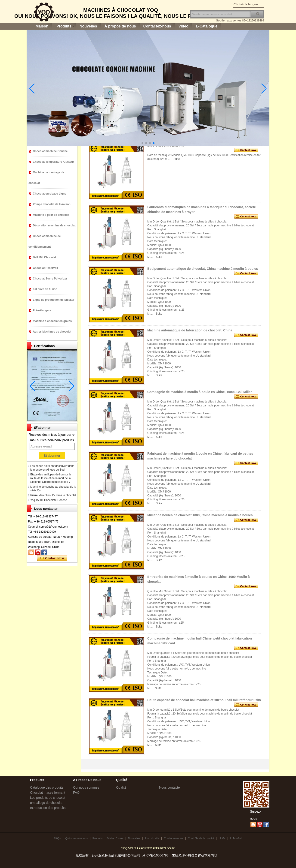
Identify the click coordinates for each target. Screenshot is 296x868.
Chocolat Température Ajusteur (53, 162)
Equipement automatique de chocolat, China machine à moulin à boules (203, 269)
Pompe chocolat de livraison (52, 204)
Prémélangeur (42, 310)
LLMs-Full (236, 838)
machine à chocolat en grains (52, 321)
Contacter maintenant (52, 558)
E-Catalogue (207, 26)
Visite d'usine (115, 838)
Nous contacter (170, 787)
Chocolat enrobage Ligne (49, 194)
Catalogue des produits (47, 787)
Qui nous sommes (86, 787)
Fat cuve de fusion (45, 289)
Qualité (121, 787)
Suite (177, 159)
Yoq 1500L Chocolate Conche (49, 500)
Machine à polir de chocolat (51, 215)
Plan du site (152, 838)
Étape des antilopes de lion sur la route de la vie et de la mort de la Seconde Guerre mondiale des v (51, 478)
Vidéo (183, 26)
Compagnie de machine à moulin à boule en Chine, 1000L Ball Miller (200, 392)
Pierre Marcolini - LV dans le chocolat (53, 495)
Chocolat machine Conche (50, 151)
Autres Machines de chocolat (52, 332)
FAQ (76, 793)
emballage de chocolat (46, 803)
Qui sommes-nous (76, 838)
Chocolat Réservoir (46, 268)
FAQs (57, 838)
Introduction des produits (48, 808)
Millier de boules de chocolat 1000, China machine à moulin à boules (200, 515)
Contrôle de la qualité (201, 838)
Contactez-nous (157, 26)
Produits (64, 26)
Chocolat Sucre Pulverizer (50, 279)
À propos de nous (120, 26)
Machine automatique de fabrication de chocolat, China (190, 330)
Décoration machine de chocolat (54, 225)
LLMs (222, 838)
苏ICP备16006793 (155, 855)
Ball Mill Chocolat (44, 257)
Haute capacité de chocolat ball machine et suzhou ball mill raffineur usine (205, 700)
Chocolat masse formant (48, 793)
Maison (42, 26)
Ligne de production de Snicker (54, 300)
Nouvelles (88, 26)
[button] (142, 143)
